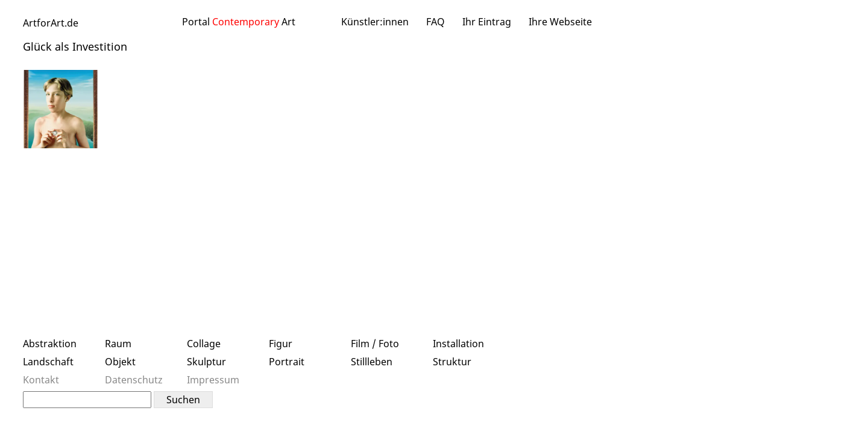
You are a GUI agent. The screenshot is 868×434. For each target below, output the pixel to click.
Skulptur (206, 362)
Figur (281, 344)
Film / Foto (375, 344)
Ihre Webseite (560, 22)
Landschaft (48, 362)
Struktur (452, 362)
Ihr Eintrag (487, 22)
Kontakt (41, 380)
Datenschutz (134, 380)
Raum (118, 344)
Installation (458, 344)
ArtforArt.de (51, 23)
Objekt (120, 362)
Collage (204, 344)
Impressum (213, 380)
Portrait (287, 362)
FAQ (436, 22)
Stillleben (372, 362)
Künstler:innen (375, 22)
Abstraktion (50, 344)
